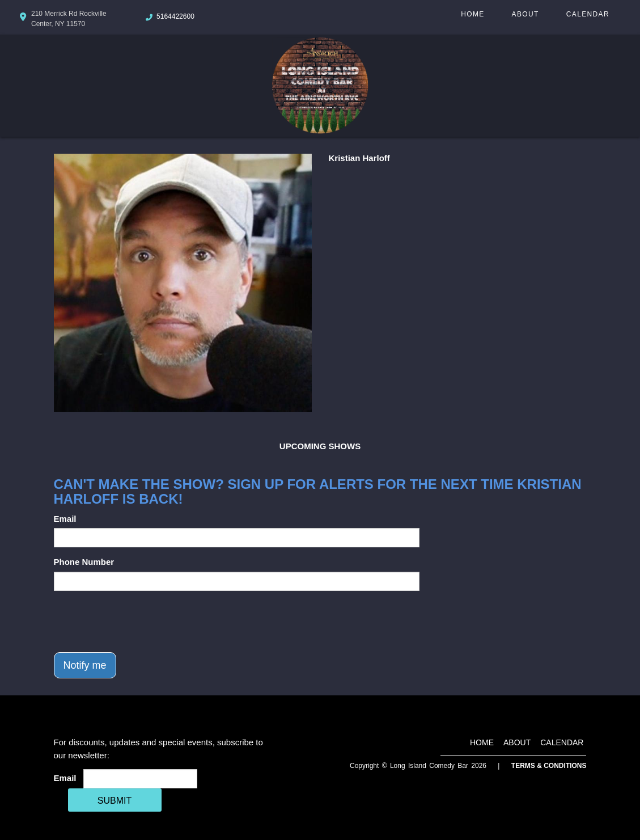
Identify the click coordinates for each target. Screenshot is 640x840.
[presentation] (140, 622)
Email (65, 519)
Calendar (588, 14)
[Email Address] (140, 779)
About (525, 14)
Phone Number (84, 562)
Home (472, 14)
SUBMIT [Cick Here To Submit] (115, 801)
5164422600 (175, 16)
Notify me (85, 665)
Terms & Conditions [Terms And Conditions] (549, 766)
